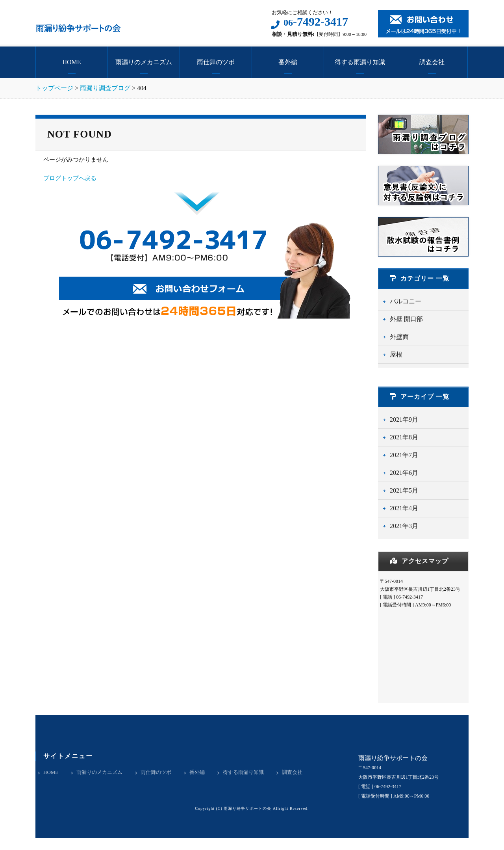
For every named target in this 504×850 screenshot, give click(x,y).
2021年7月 (404, 455)
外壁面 (399, 337)
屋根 (396, 354)
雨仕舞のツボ (216, 62)
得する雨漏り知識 (360, 62)
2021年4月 (404, 508)
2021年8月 (404, 437)
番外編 (288, 62)
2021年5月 (404, 490)
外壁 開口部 (406, 319)
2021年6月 (404, 473)
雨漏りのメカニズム (144, 62)
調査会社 (432, 62)
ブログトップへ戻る (70, 178)
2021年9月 (404, 419)
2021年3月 (404, 526)
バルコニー (406, 301)
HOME (71, 62)
